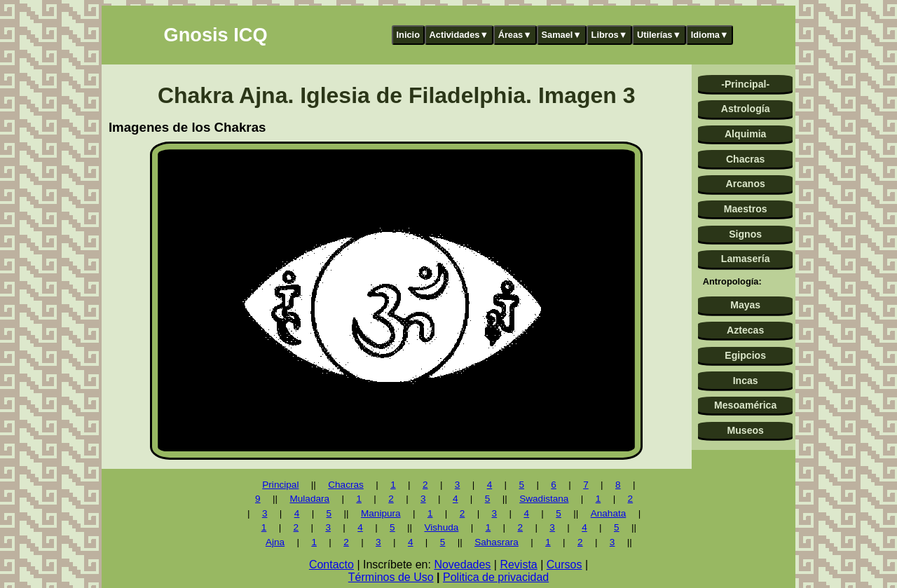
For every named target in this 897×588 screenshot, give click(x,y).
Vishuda (441, 527)
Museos (745, 430)
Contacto (331, 565)
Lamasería (746, 259)
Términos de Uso (391, 577)
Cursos (564, 565)
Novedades (462, 565)
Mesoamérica (745, 405)
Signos (745, 234)
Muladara (309, 499)
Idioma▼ (710, 35)
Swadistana (544, 499)
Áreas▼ (515, 35)
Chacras (746, 159)
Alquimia (745, 134)
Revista (518, 565)
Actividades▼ (459, 35)
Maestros (746, 209)
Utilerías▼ (659, 35)
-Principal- (745, 84)
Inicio (408, 35)
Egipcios (745, 355)
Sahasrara (497, 542)
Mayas (745, 305)
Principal (280, 485)
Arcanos (746, 184)
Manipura (381, 513)
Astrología (746, 109)
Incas (746, 381)
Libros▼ (610, 35)
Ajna (275, 542)
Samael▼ (561, 35)
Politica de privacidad (496, 577)
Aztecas (745, 330)
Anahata (609, 513)
